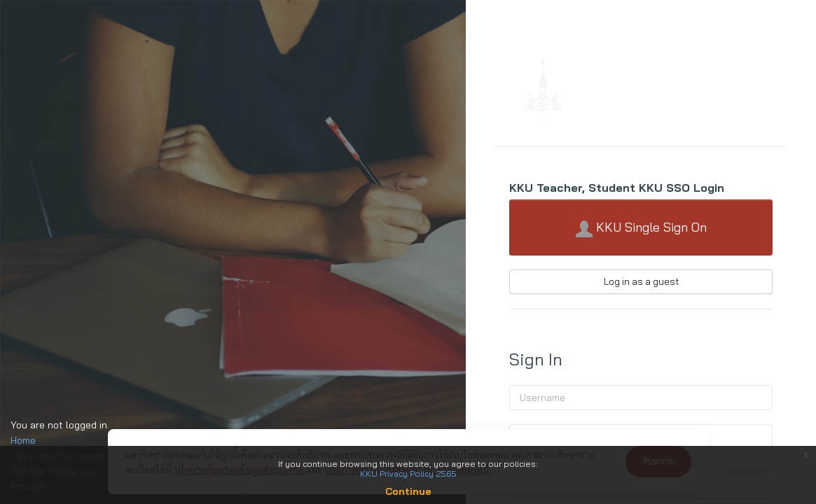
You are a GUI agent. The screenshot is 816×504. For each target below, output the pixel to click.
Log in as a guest (641, 281)
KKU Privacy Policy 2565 (408, 474)
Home (23, 440)
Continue (408, 491)
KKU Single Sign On (641, 228)
